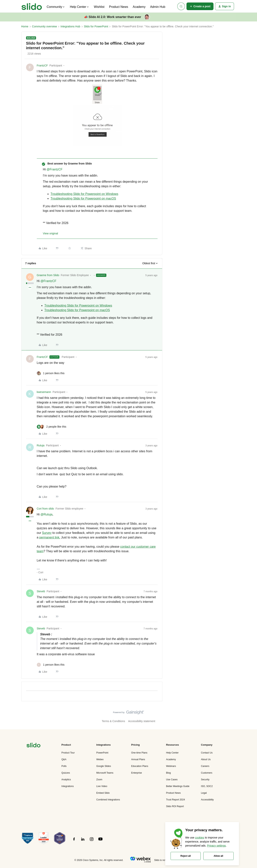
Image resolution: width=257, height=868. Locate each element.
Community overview (44, 26)
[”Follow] (74, 841)
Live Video (102, 786)
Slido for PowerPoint (96, 26)
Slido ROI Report (175, 806)
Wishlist (99, 7)
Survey (47, 533)
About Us (206, 759)
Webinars (171, 766)
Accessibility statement (142, 721)
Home (25, 26)
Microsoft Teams (105, 773)
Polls (64, 766)
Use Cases (172, 780)
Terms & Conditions (113, 721)
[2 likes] (52, 427)
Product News (119, 7)
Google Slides (104, 766)
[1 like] (51, 373)
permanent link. (50, 537)
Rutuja (41, 445)
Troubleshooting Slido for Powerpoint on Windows (84, 194)
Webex (100, 759)
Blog (169, 773)
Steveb (41, 591)
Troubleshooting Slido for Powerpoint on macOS (83, 198)
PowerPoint (102, 753)
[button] (200, 6)
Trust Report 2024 (176, 800)
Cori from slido (45, 509)
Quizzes (66, 773)
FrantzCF (42, 65)
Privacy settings (216, 846)
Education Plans (140, 766)
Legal (204, 793)
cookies (200, 838)
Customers (207, 773)
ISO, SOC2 (207, 786)
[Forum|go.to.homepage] (32, 6)
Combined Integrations (108, 800)
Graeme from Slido (48, 275)
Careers (205, 766)
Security (205, 780)
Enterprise (137, 773)
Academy (139, 7)
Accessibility (207, 800)
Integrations (68, 786)
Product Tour (68, 753)
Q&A (64, 759)
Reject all (186, 856)
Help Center (172, 753)
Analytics (66, 780)
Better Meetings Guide (178, 786)
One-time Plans (139, 753)
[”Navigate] (34, 746)
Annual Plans (138, 759)
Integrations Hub (70, 26)
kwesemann (44, 392)
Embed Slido (103, 793)
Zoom (99, 780)
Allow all (218, 856)
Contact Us (207, 753)
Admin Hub (158, 7)
